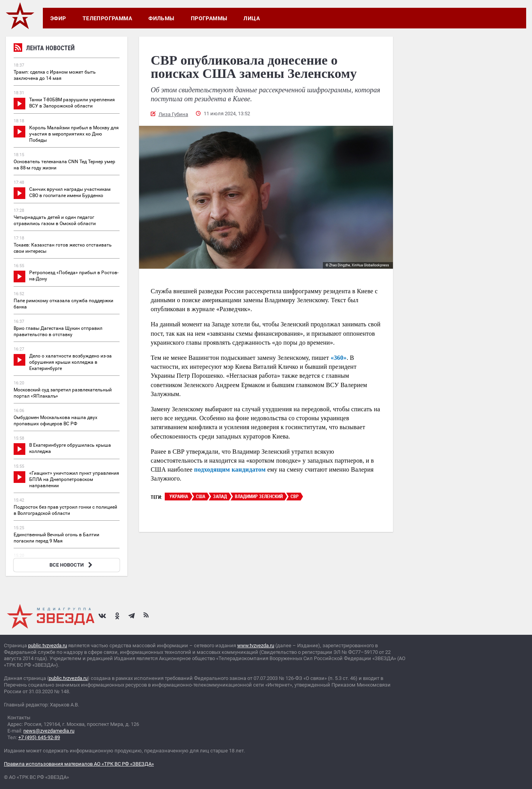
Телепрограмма (107, 18)
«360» (339, 358)
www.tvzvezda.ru (256, 645)
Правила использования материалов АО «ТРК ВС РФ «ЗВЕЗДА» (79, 764)
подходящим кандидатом (230, 469)
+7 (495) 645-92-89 (39, 737)
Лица (252, 18)
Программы (209, 18)
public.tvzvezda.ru (48, 645)
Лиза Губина (173, 114)
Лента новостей (44, 49)
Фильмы (161, 18)
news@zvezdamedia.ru (49, 731)
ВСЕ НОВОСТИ (72, 565)
